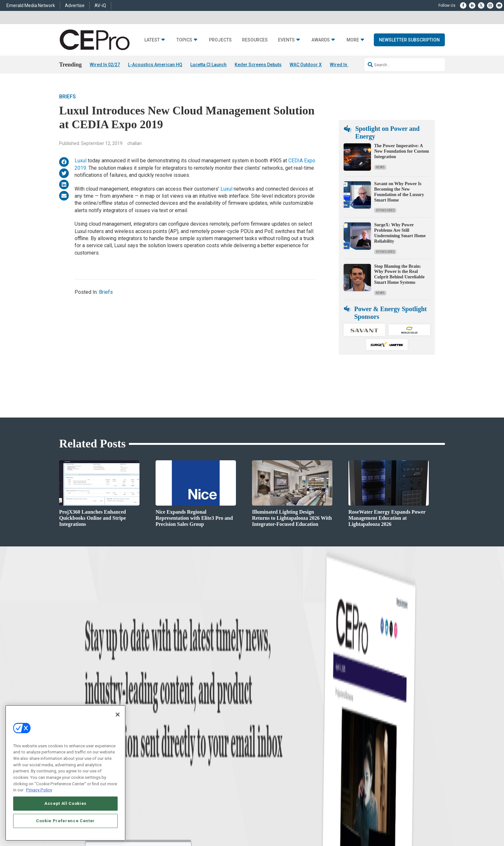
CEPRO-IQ (261, 747)
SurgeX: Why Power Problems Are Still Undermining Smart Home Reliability (400, 233)
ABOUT (167, 822)
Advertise (75, 5)
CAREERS (185, 822)
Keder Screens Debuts (258, 65)
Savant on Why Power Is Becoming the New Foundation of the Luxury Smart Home (399, 192)
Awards (321, 40)
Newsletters (262, 739)
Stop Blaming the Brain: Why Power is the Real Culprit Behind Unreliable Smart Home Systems (399, 274)
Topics (184, 40)
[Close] (118, 715)
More (353, 40)
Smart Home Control (187, 731)
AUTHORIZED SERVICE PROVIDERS (228, 822)
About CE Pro (263, 723)
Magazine (260, 731)
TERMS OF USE (396, 822)
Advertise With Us (267, 715)
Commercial (180, 723)
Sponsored (385, 211)
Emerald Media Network (31, 5)
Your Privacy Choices (347, 822)
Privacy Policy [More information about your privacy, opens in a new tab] (39, 790)
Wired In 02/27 (105, 65)
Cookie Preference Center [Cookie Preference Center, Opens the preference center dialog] (65, 821)
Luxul (226, 189)
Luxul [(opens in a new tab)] (81, 161)
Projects (220, 40)
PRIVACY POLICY (427, 822)
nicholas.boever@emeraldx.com (361, 760)
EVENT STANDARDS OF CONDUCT (292, 822)
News (380, 167)
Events (286, 40)
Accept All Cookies (65, 803)
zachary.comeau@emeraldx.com (361, 737)
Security (176, 755)
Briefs (67, 97)
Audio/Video (180, 739)
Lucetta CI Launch (208, 65)
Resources (255, 40)
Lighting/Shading (185, 747)
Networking (179, 715)
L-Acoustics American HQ (155, 65)
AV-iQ (100, 5)
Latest (152, 40)
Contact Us (344, 770)
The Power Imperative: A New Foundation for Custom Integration (401, 152)
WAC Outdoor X (306, 65)
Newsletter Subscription (409, 40)
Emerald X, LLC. (398, 812)
